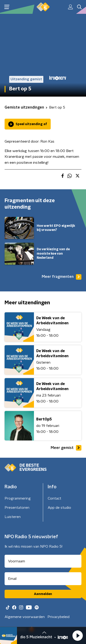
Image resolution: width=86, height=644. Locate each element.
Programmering (18, 498)
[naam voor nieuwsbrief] (43, 561)
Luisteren (13, 517)
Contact (54, 498)
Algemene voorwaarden (25, 617)
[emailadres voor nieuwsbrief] (43, 579)
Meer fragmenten (62, 277)
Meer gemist (66, 448)
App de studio (59, 508)
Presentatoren (17, 508)
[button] (78, 635)
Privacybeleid (58, 617)
